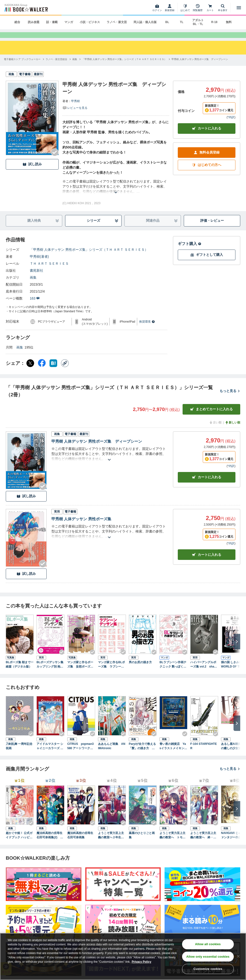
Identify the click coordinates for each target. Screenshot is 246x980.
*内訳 (231, 125)
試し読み (32, 172)
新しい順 (233, 430)
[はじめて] (185, 8)
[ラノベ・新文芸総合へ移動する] (56, 67)
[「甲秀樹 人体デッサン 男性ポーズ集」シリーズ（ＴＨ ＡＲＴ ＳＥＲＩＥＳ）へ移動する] (124, 67)
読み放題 (34, 22)
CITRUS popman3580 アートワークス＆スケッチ (80, 754)
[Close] (238, 956)
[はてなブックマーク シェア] (53, 371)
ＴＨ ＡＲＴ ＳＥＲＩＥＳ (49, 271)
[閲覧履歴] (198, 8)
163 (35, 306)
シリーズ (103, 229)
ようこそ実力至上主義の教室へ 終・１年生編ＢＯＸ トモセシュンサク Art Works (204, 843)
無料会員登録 (207, 160)
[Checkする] (55, 160)
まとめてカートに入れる (211, 417)
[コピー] (65, 371)
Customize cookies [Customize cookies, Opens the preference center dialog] (208, 969)
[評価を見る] (75, 116)
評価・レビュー (212, 228)
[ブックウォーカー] (26, 8)
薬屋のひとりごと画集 (142, 843)
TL (182, 22)
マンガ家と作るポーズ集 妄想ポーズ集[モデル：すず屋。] (80, 673)
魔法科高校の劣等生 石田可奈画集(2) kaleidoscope (50, 843)
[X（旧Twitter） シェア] (30, 371)
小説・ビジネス (90, 22)
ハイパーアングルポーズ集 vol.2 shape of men (204, 673)
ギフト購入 (190, 252)
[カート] (210, 8)
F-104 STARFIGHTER (203, 754)
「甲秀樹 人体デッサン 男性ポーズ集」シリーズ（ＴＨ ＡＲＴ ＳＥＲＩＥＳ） (89, 257)
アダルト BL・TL (198, 22)
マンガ (69, 22)
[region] (123, 956)
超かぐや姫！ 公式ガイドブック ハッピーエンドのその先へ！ (19, 843)
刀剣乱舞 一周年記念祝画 (19, 754)
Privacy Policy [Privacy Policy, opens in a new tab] (141, 962)
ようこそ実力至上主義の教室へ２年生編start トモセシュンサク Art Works (112, 843)
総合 (17, 22)
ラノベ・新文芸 (117, 22)
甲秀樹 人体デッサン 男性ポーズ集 (81, 527)
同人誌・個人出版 (145, 22)
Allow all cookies (208, 944)
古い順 (215, 430)
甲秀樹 (75, 109)
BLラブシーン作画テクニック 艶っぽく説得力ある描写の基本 (173, 673)
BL (167, 22)
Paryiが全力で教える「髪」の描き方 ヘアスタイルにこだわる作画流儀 (142, 754)
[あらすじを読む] (116, 194)
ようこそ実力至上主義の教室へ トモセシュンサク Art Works (173, 843)
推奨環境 (147, 330)
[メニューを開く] (239, 8)
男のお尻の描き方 (140, 670)
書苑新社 (37, 278)
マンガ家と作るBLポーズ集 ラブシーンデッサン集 (111, 673)
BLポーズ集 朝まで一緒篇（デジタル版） (20, 672)
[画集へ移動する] (75, 67)
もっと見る (230, 399)
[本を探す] (223, 8)
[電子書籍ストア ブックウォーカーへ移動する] (22, 67)
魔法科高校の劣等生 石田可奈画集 (81, 843)
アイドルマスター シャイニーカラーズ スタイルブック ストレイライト (50, 754)
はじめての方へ (207, 173)
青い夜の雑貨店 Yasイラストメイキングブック (173, 754)
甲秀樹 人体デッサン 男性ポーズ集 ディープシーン (97, 449)
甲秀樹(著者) (39, 264)
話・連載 (52, 22)
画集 (33, 285)
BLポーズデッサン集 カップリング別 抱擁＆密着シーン (50, 673)
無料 (229, 22)
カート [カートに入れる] (207, 485)
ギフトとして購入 (207, 263)
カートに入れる (207, 136)
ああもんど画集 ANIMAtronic (112, 754)
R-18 (214, 22)
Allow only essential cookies (208, 957)
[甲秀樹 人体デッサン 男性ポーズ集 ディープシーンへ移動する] (200, 67)
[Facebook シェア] (42, 371)
